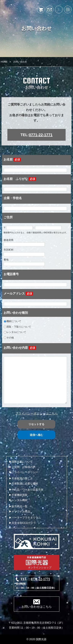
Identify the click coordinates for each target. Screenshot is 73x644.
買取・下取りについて (17, 327)
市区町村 (24, 252)
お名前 (12, 160)
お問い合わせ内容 (20, 348)
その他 (9, 338)
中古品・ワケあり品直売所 (27, 490)
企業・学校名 (13, 198)
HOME (4, 62)
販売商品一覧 (20, 506)
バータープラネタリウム (26, 518)
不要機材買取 (20, 495)
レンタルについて (15, 332)
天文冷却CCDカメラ (24, 523)
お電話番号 (11, 274)
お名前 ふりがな (20, 179)
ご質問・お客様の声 (24, 467)
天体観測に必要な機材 (25, 484)
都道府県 (24, 243)
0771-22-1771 (41, 135)
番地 (24, 262)
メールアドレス (18, 294)
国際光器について (22, 462)
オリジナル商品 (21, 511)
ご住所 (8, 217)
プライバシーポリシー (25, 472)
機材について (13, 321)
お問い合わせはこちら (37, 607)
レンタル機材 (20, 500)
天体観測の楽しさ (22, 478)
